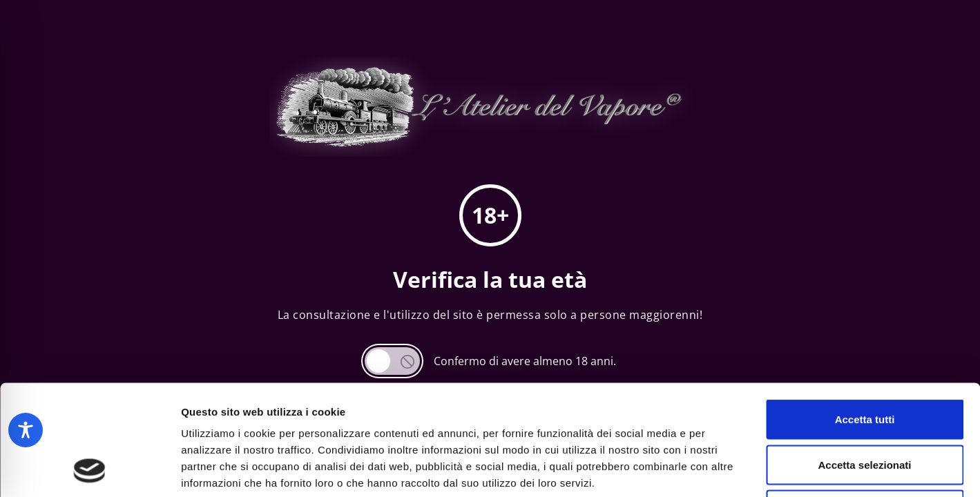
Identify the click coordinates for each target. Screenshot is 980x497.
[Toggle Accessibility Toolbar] (26, 430)
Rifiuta (865, 406)
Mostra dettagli (727, 470)
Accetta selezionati (864, 361)
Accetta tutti (865, 316)
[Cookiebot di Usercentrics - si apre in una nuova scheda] (89, 470)
